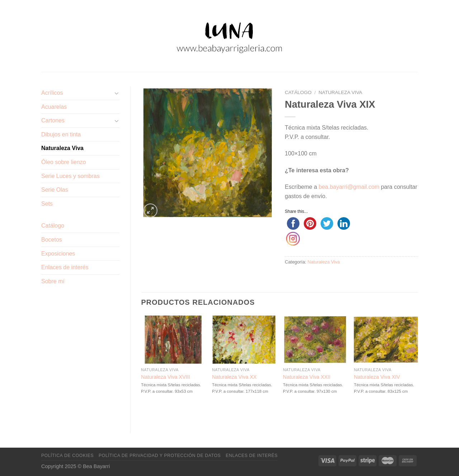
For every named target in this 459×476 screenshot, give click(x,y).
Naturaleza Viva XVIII (165, 377)
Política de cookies (67, 456)
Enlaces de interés (65, 267)
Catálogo (53, 226)
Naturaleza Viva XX (234, 377)
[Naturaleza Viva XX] (244, 340)
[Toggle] (117, 93)
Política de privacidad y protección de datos (160, 456)
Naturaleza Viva (62, 148)
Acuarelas (54, 107)
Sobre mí (53, 281)
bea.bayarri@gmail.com (349, 187)
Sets (47, 204)
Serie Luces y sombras (70, 176)
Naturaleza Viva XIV (377, 377)
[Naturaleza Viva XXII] (315, 340)
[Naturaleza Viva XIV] (386, 340)
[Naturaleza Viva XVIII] (173, 340)
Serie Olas (55, 190)
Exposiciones (58, 254)
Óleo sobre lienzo (64, 162)
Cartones (53, 120)
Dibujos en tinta (61, 134)
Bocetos (52, 240)
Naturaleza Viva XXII (307, 377)
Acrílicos (52, 93)
